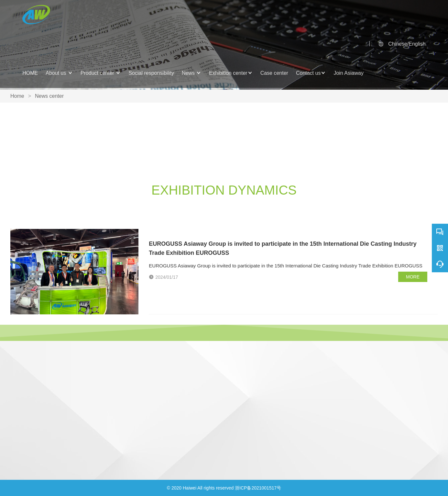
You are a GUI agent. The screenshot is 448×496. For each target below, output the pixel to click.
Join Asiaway (349, 73)
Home (17, 96)
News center (49, 96)
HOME (30, 73)
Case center (274, 73)
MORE (413, 277)
